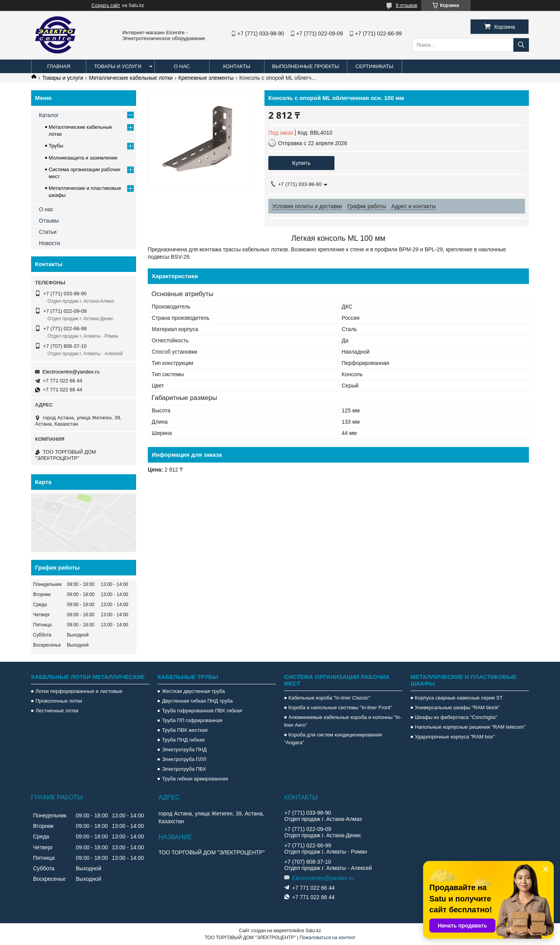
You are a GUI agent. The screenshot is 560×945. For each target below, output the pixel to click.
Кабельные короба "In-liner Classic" (330, 698)
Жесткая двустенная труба (193, 691)
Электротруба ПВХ (184, 769)
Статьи (48, 232)
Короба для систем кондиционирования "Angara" (333, 739)
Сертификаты (374, 66)
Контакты (236, 66)
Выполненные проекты (306, 66)
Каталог (49, 115)
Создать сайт (106, 5)
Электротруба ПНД (184, 750)
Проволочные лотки (59, 701)
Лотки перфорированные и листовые (79, 691)
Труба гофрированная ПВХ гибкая (202, 711)
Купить (301, 163)
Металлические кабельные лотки (131, 78)
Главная (59, 66)
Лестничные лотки (57, 711)
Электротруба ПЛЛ (184, 759)
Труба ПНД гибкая (183, 740)
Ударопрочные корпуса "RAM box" (455, 737)
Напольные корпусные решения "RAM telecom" (470, 727)
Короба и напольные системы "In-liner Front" (340, 707)
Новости (49, 243)
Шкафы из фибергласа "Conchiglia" (456, 717)
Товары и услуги (118, 66)
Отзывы (49, 221)
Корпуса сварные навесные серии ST (459, 698)
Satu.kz (313, 931)
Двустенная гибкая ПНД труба (197, 701)
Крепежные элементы (206, 78)
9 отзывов (407, 5)
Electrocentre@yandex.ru (71, 372)
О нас (182, 66)
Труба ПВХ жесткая (185, 730)
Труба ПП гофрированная (192, 720)
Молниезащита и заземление (83, 158)
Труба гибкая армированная (195, 779)
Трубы (56, 146)
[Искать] (521, 45)
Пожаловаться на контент (327, 938)
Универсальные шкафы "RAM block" (457, 707)
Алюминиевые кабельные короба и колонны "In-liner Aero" (343, 721)
